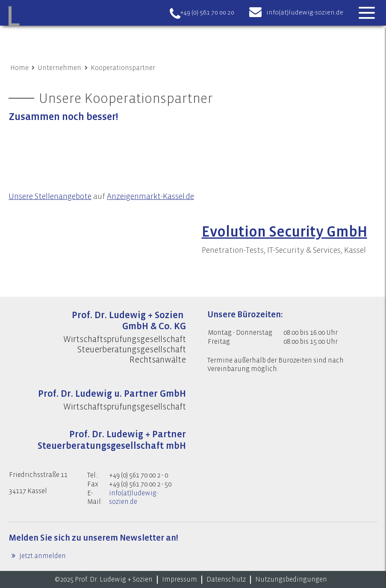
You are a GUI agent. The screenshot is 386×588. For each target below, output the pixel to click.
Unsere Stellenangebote (50, 196)
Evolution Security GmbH (284, 232)
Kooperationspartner (123, 68)
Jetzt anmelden (42, 556)
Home (19, 68)
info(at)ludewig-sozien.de (305, 13)
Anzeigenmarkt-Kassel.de (150, 196)
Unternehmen (59, 68)
